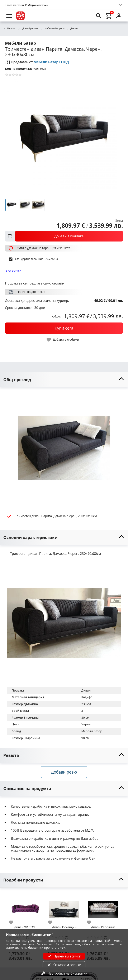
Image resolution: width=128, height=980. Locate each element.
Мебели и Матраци (53, 29)
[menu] (9, 16)
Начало (9, 29)
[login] (119, 16)
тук (63, 948)
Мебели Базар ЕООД (51, 62)
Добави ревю (64, 772)
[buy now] (64, 328)
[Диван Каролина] (103, 908)
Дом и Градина (28, 28)
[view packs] (64, 236)
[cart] (109, 16)
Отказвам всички (64, 965)
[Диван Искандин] (64, 908)
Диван (86, 690)
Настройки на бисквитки (64, 973)
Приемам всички (64, 956)
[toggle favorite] (63, 340)
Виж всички (13, 271)
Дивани (72, 29)
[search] (99, 16)
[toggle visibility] (64, 380)
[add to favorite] (14, 922)
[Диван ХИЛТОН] (25, 908)
